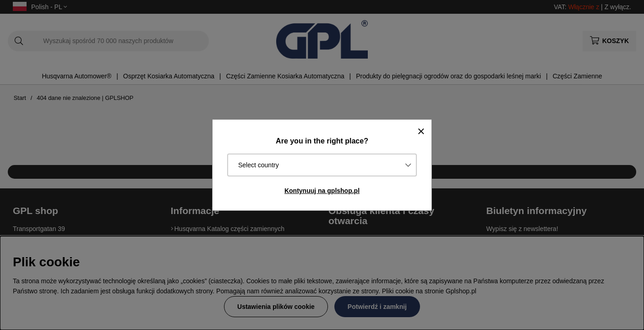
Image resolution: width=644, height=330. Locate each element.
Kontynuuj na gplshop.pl (322, 191)
